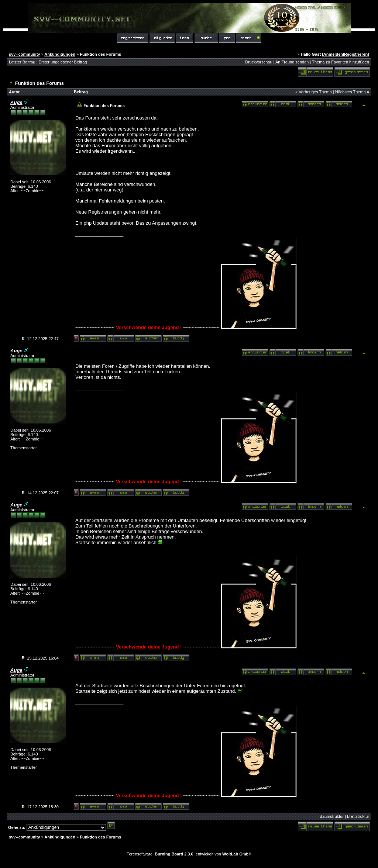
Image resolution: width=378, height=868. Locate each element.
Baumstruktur (332, 816)
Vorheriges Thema (315, 92)
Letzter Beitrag (22, 62)
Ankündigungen (60, 54)
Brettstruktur (358, 816)
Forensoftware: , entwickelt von (189, 854)
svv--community (24, 54)
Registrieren (356, 54)
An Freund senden (292, 62)
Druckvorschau (259, 62)
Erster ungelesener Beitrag (63, 62)
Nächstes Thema (350, 92)
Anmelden (333, 54)
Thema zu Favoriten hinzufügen (341, 62)
